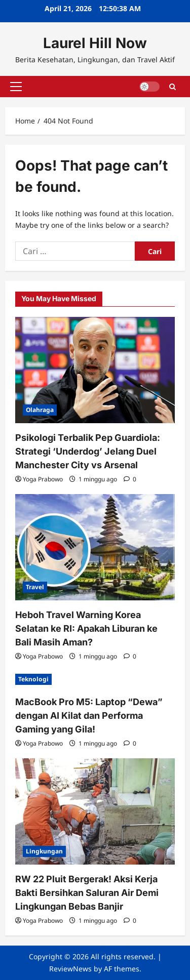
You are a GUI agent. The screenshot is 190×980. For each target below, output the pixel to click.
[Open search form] (173, 86)
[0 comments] (130, 479)
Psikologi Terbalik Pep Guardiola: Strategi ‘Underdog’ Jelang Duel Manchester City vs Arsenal (88, 451)
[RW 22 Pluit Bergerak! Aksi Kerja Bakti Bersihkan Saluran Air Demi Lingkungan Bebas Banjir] (95, 811)
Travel (35, 587)
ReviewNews (70, 969)
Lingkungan (44, 851)
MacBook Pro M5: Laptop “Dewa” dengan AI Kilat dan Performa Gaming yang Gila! (89, 716)
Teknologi (33, 679)
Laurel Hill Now (95, 43)
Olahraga (40, 410)
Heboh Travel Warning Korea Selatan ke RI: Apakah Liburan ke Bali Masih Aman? (86, 628)
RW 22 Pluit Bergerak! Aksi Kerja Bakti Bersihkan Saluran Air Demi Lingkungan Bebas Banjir (87, 893)
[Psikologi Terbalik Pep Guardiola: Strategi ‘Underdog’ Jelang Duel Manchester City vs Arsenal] (95, 370)
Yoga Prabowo (43, 479)
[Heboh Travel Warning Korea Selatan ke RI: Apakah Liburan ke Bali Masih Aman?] (95, 547)
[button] (16, 87)
